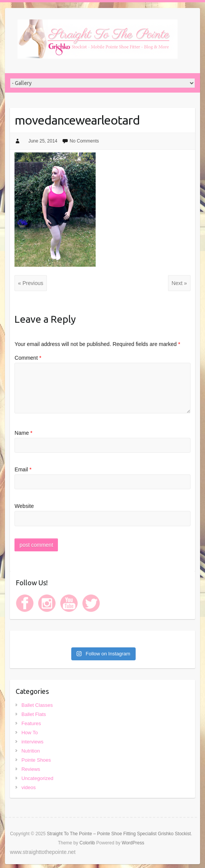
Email (23, 469)
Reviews (31, 769)
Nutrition (30, 751)
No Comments (84, 141)
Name (23, 433)
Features (31, 723)
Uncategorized (37, 778)
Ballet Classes (37, 705)
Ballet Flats (34, 714)
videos (29, 787)
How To (30, 733)
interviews (32, 742)
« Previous (30, 283)
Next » (179, 283)
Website (24, 506)
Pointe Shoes (36, 760)
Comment (28, 358)
